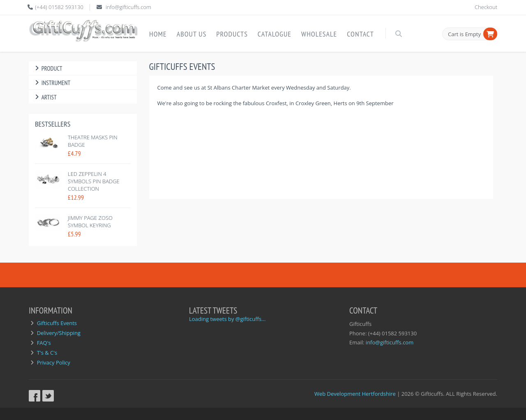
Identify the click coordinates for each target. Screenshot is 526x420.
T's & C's (47, 353)
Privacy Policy (54, 362)
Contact (360, 34)
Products (232, 34)
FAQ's (44, 343)
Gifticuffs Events (57, 323)
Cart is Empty (464, 34)
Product (47, 68)
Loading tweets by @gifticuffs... (227, 319)
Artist (45, 97)
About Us (192, 34)
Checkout (486, 7)
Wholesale (319, 34)
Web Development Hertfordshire (355, 394)
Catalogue (275, 34)
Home (158, 34)
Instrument (52, 83)
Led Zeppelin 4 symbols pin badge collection (94, 181)
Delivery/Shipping (59, 333)
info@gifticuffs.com (128, 7)
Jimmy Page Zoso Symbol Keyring (90, 222)
